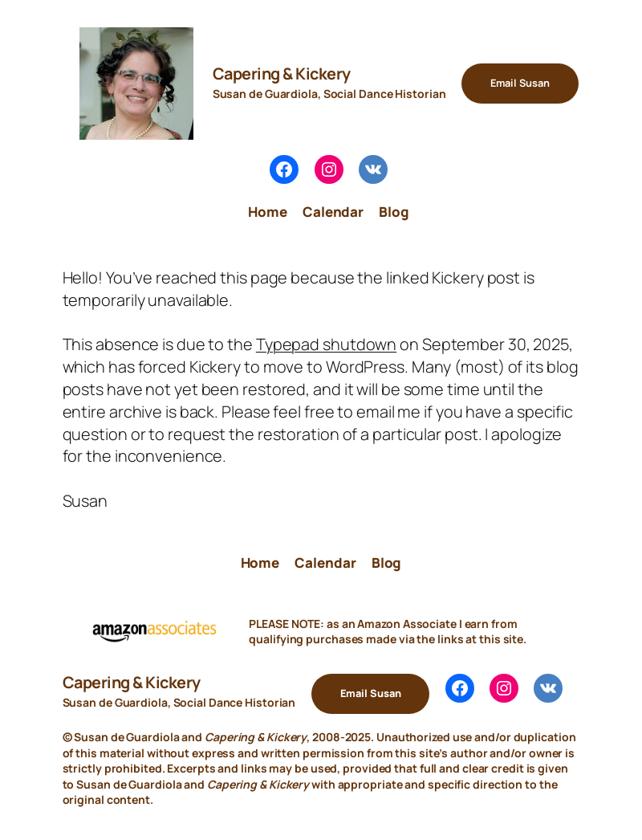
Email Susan (520, 83)
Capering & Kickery (282, 73)
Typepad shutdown (326, 344)
